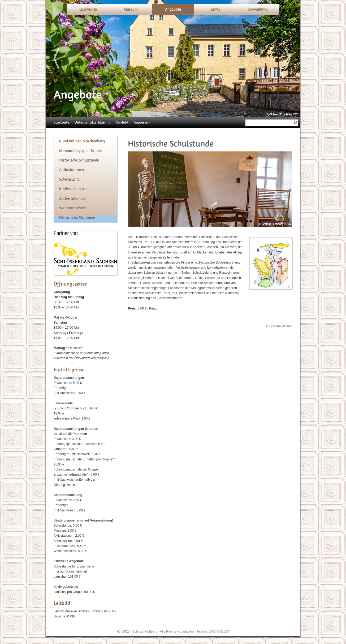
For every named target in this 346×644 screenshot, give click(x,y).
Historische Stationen (77, 218)
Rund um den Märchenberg (82, 141)
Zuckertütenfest (72, 198)
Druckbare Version (279, 326)
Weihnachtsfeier (73, 208)
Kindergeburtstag (74, 189)
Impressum (142, 122)
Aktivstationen (72, 170)
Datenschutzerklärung (92, 122)
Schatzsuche (69, 179)
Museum (131, 9)
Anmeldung (258, 9)
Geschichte (88, 9)
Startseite (61, 122)
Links (216, 9)
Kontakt (122, 122)
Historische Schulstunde (79, 160)
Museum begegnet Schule (80, 151)
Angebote (173, 9)
